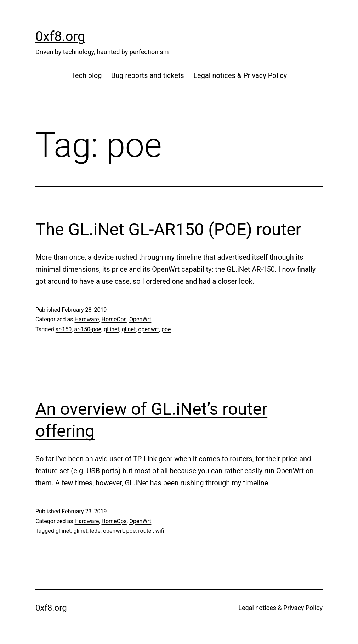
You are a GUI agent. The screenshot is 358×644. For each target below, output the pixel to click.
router (145, 531)
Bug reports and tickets (148, 75)
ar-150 (64, 329)
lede (95, 531)
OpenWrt (140, 319)
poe (166, 329)
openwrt (149, 329)
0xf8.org (60, 36)
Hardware (87, 319)
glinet (129, 329)
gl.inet (112, 329)
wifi (160, 531)
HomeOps (114, 319)
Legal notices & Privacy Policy (240, 75)
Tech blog (87, 75)
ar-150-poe (88, 329)
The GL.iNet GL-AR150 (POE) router (168, 229)
